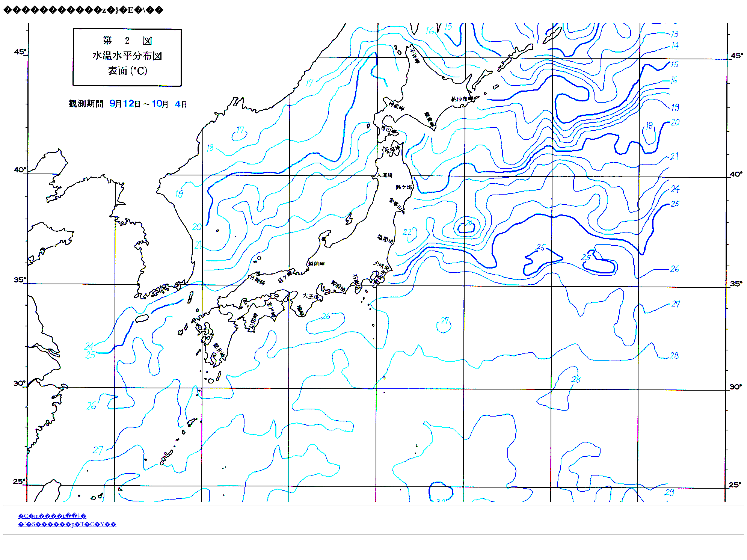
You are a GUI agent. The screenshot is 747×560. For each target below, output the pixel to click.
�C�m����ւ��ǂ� (52, 516)
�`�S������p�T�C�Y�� (67, 524)
